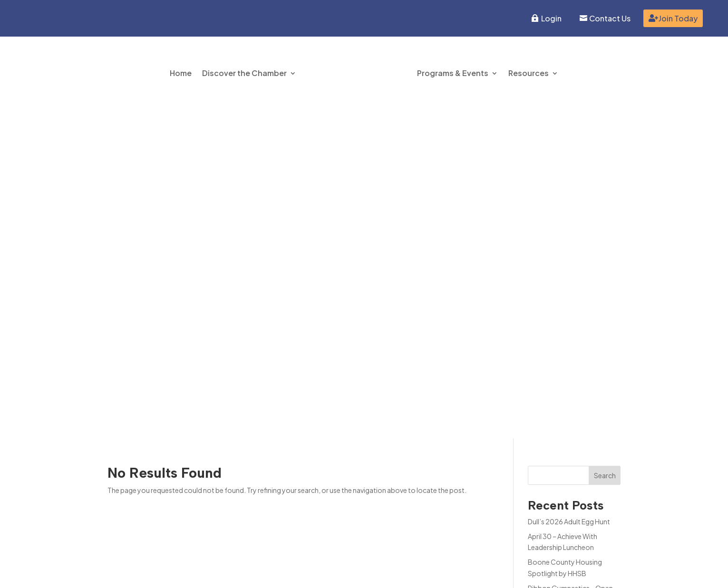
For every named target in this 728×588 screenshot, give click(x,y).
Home (181, 73)
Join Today (678, 18)
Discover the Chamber (244, 73)
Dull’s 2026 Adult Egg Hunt (569, 193)
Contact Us (610, 18)
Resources (529, 73)
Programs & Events (453, 73)
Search (605, 147)
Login (551, 18)
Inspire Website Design (524, 572)
